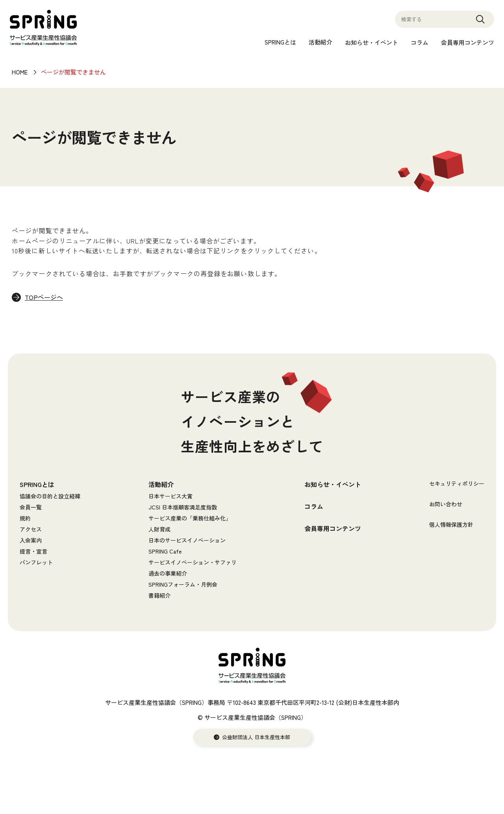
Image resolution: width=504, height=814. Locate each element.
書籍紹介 (159, 596)
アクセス (31, 530)
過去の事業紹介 (168, 574)
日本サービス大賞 (170, 496)
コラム (420, 42)
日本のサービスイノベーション (187, 541)
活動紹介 (321, 42)
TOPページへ (44, 297)
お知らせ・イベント (372, 42)
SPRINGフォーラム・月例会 (183, 585)
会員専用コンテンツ (468, 42)
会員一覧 (31, 507)
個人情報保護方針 (451, 525)
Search (480, 23)
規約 (25, 519)
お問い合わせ (446, 504)
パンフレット (36, 563)
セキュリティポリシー (457, 484)
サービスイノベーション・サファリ (193, 563)
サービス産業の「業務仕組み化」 (190, 519)
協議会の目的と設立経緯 (50, 496)
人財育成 (159, 530)
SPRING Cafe (165, 552)
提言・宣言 (33, 552)
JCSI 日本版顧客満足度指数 (183, 507)
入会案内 (31, 541)
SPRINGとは (280, 42)
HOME (20, 72)
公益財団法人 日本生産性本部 (256, 738)
